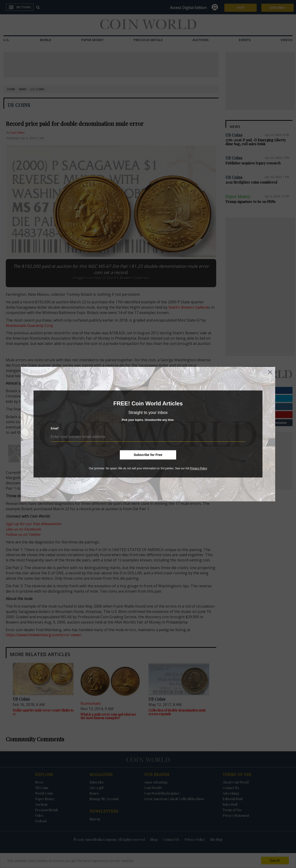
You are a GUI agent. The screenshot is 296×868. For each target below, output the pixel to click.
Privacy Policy (199, 468)
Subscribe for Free (148, 455)
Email (55, 429)
